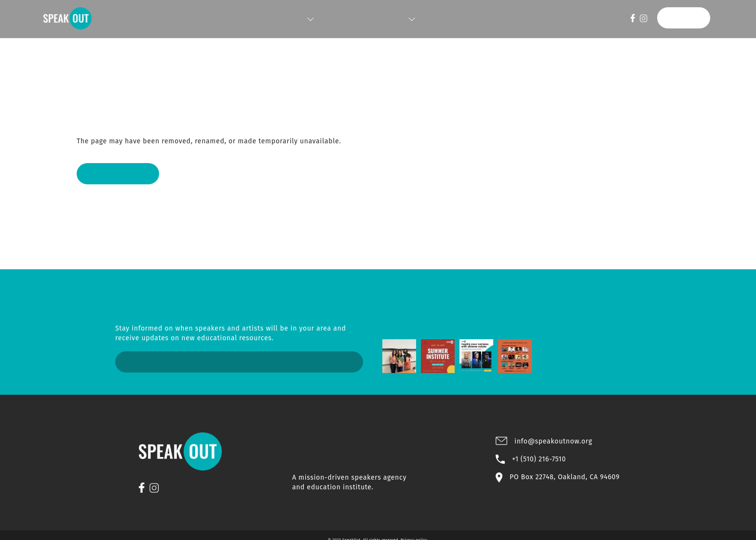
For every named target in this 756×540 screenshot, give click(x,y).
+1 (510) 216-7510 (539, 455)
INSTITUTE (352, 19)
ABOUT (396, 19)
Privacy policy (414, 530)
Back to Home (113, 174)
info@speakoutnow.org (553, 437)
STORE (435, 19)
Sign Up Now (239, 362)
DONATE (687, 18)
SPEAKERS (303, 19)
